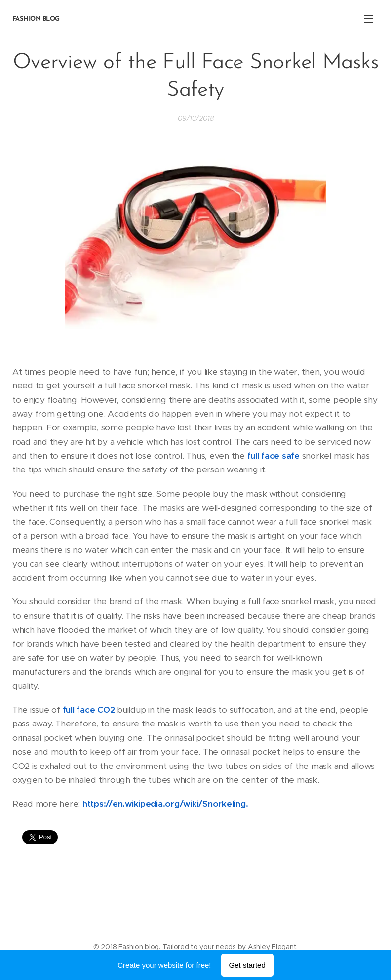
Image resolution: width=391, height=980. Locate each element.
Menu (369, 19)
